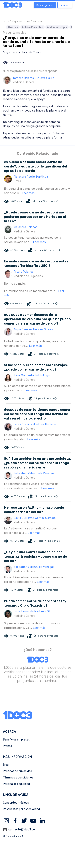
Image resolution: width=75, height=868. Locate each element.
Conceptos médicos (16, 803)
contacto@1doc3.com (20, 830)
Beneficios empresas (16, 740)
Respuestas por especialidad (21, 809)
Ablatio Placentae (32, 27)
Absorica (13, 27)
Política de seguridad (16, 784)
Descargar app (45, 5)
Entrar (65, 5)
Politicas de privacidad (17, 771)
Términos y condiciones (18, 778)
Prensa (7, 746)
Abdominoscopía (57, 27)
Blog (6, 765)
